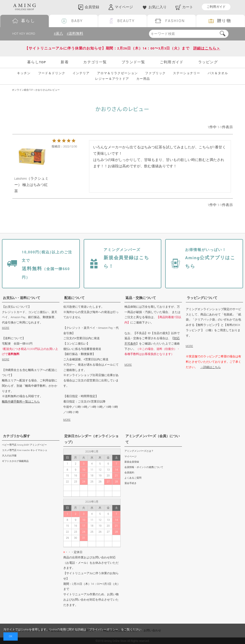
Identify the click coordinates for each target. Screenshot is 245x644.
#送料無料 (75, 34)
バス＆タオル (218, 73)
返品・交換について (141, 298)
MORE (6, 328)
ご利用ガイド (216, 7)
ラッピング (208, 62)
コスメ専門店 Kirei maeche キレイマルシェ (25, 450)
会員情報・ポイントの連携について (144, 467)
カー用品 (143, 79)
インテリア (81, 73)
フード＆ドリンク (52, 73)
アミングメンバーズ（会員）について (153, 439)
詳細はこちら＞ (207, 48)
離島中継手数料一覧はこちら (21, 402)
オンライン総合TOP (22, 90)
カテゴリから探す (16, 436)
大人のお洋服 (9, 456)
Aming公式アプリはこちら (210, 258)
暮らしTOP (37, 62)
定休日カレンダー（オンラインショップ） (91, 439)
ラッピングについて (202, 298)
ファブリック (155, 73)
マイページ (131, 457)
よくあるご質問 (133, 478)
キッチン (24, 73)
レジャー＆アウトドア (112, 79)
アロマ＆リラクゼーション (117, 73)
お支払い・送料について (22, 298)
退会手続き (131, 483)
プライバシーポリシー (104, 630)
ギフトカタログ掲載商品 (15, 461)
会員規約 (129, 473)
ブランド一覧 (133, 62)
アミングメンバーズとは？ (139, 451)
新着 (65, 62)
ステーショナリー (187, 73)
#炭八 (58, 34)
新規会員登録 (132, 462)
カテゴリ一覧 (95, 62)
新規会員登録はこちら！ (126, 258)
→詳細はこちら (211, 367)
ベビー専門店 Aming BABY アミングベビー (24, 445)
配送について (74, 298)
